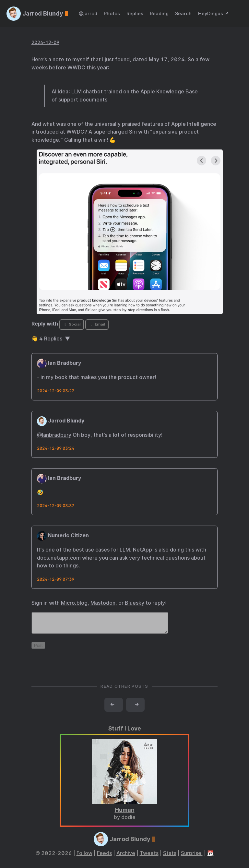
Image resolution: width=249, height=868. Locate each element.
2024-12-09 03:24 (56, 448)
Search (183, 13)
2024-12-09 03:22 (56, 391)
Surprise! (192, 857)
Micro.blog (74, 603)
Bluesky (135, 603)
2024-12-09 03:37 (56, 506)
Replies (135, 13)
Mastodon (103, 603)
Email (97, 324)
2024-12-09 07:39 (56, 579)
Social (71, 324)
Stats (170, 857)
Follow (84, 857)
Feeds (104, 857)
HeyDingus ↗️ (213, 13)
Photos (112, 13)
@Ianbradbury (54, 435)
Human (125, 814)
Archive (126, 857)
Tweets (149, 857)
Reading (159, 13)
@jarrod (88, 13)
